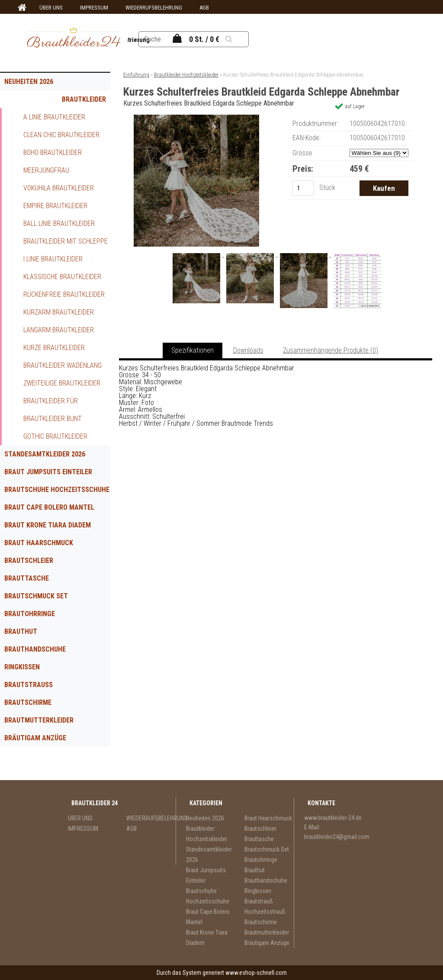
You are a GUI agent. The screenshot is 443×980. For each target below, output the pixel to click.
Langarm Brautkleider (59, 330)
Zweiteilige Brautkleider (62, 383)
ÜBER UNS (51, 8)
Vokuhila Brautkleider (59, 188)
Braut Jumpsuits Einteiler (48, 472)
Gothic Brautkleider (55, 436)
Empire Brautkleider (55, 206)
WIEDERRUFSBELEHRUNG (154, 8)
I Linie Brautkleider (53, 259)
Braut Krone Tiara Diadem (48, 525)
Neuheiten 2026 (29, 82)
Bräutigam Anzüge (35, 738)
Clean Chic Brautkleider (61, 135)
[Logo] (73, 39)
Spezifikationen (193, 350)
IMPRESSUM (94, 8)
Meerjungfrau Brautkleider (46, 173)
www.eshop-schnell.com (256, 973)
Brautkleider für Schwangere (51, 403)
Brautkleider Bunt (53, 419)
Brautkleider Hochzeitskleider (77, 102)
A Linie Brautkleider (54, 117)
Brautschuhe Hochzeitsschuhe (57, 490)
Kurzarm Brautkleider (59, 312)
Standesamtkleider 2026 (45, 454)
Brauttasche (27, 578)
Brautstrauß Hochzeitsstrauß (36, 687)
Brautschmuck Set (36, 596)
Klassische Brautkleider (62, 277)
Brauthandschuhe (35, 649)
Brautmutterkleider (39, 720)
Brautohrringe (30, 614)
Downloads (248, 350)
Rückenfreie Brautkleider (64, 294)
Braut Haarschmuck (39, 543)
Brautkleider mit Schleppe (66, 241)
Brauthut (21, 631)
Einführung (136, 75)
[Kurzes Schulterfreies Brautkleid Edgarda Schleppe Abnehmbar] (196, 118)
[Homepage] (21, 8)
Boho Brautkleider (53, 153)
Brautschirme (28, 702)
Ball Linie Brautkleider (59, 223)
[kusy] (303, 188)
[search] (238, 39)
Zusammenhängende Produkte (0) (331, 350)
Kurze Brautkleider (54, 348)
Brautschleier (29, 561)
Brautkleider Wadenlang (63, 365)
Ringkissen (22, 667)
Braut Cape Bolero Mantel (49, 507)
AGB (204, 8)
